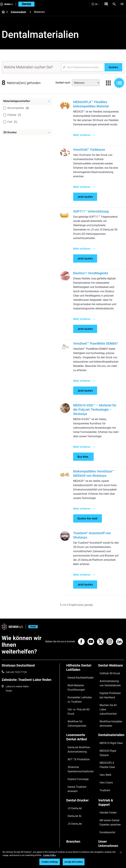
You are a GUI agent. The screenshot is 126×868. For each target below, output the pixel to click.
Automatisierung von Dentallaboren (108, 688)
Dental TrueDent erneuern (79, 764)
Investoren (102, 840)
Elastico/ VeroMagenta (92, 277)
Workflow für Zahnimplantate (75, 715)
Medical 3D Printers (76, 811)
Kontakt (101, 815)
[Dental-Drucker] (80, 772)
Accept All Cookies (74, 862)
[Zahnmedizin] (30, 12)
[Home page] (2, 12)
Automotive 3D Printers (78, 816)
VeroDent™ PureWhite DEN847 (97, 348)
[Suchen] (113, 67)
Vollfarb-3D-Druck (106, 681)
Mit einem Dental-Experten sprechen (110, 785)
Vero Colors (103, 751)
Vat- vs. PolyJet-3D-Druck (79, 708)
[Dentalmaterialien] (111, 726)
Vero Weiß (102, 746)
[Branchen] (80, 801)
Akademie (102, 830)
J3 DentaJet (73, 778)
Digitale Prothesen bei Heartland (108, 697)
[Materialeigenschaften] (27, 101)
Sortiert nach (63, 83)
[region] (63, 858)
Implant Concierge (76, 759)
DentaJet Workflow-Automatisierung (77, 738)
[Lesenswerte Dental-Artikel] (80, 728)
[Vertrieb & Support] (111, 772)
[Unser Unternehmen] (111, 803)
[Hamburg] (122, 4)
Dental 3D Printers (76, 806)
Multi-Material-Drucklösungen (74, 692)
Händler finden (104, 778)
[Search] (114, 4)
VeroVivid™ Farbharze (91, 154)
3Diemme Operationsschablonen (78, 752)
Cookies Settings (50, 862)
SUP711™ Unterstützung (92, 216)
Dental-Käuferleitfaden (78, 685)
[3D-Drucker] (27, 132)
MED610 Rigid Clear (107, 731)
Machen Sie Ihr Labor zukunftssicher (108, 706)
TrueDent (102, 756)
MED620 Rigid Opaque (108, 736)
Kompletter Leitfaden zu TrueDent (79, 701)
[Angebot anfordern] (106, 4)
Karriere (101, 825)
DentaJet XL (73, 783)
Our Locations (104, 820)
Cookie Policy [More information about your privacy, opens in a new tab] (50, 855)
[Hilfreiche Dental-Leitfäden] (80, 677)
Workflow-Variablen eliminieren (107, 715)
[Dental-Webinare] (111, 675)
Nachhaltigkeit (104, 835)
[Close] (121, 852)
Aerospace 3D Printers (78, 821)
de (95, 4)
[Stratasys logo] (7, 4)
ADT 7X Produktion (76, 745)
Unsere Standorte (106, 811)
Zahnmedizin (18, 12)
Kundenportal (104, 792)
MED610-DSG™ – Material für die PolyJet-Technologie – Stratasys (96, 418)
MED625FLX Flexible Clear (110, 741)
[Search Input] (83, 67)
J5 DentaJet (73, 788)
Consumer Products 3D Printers (78, 828)
